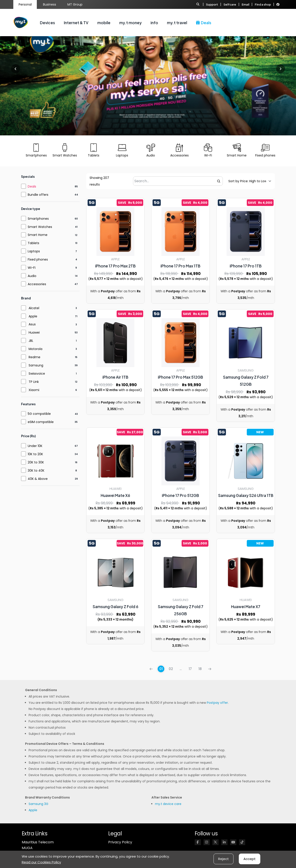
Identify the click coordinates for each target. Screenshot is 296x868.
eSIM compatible (41, 422)
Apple (33, 316)
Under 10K (35, 446)
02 (171, 669)
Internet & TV (76, 23)
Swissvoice (37, 374)
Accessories (37, 284)
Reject (223, 859)
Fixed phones (38, 259)
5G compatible (39, 414)
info (154, 23)
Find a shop (263, 4)
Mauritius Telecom (38, 842)
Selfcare (230, 4)
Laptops (34, 251)
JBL (31, 341)
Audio (32, 276)
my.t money (130, 23)
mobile (104, 23)
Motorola (35, 349)
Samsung (36, 365)
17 (190, 669)
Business (50, 4)
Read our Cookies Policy (41, 862)
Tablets (33, 243)
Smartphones (38, 219)
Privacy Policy (120, 842)
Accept (250, 859)
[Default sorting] (247, 181)
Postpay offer (217, 703)
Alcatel (34, 308)
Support (212, 4)
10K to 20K (35, 454)
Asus (32, 324)
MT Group (75, 4)
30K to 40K (36, 471)
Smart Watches (40, 227)
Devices (47, 23)
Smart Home (38, 235)
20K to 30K (36, 462)
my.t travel (177, 23)
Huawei (34, 332)
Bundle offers (38, 195)
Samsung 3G (38, 804)
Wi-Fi (32, 268)
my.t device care (168, 804)
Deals (204, 23)
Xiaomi (34, 390)
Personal (25, 4)
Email (245, 4)
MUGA (27, 848)
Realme (34, 357)
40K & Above (38, 479)
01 (161, 669)
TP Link (34, 382)
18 (200, 669)
